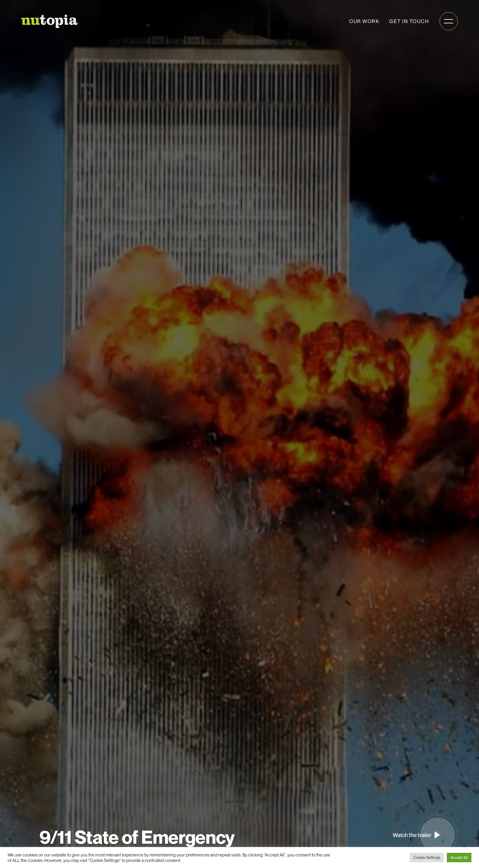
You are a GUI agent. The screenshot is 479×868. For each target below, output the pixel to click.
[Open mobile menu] (449, 21)
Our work (364, 21)
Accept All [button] (459, 857)
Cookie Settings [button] (427, 857)
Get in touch (409, 21)
